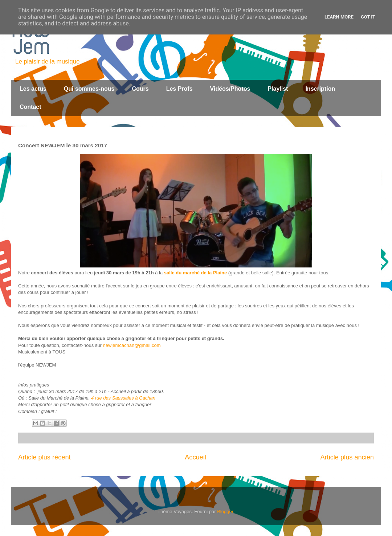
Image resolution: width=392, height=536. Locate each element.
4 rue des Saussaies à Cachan (123, 398)
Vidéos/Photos (230, 89)
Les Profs (179, 89)
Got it (368, 17)
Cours (140, 89)
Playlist (278, 89)
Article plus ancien (347, 457)
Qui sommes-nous (89, 89)
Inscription (320, 89)
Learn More (339, 17)
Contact (30, 107)
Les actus (33, 89)
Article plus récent (44, 457)
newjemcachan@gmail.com (132, 345)
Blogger (225, 512)
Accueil (195, 457)
